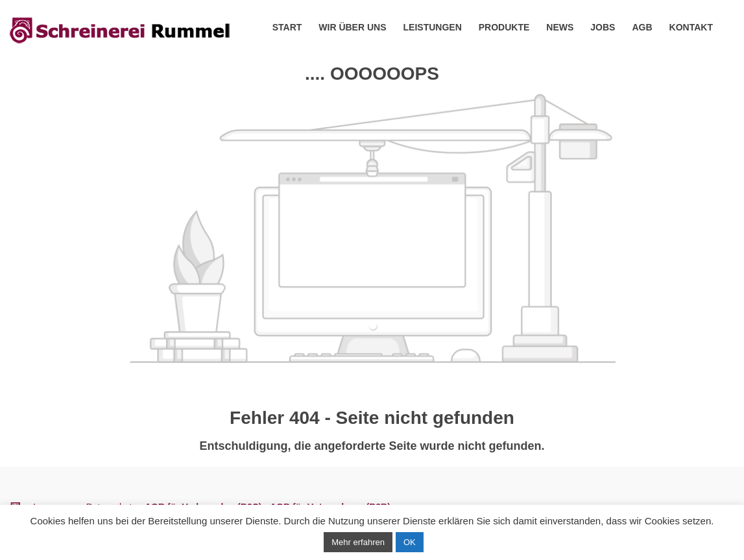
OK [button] (410, 542)
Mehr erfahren (358, 542)
